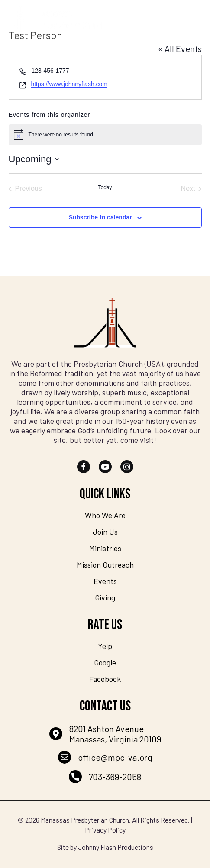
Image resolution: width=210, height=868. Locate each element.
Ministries (105, 548)
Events (105, 581)
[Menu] (191, 19)
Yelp (105, 646)
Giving (105, 597)
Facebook (105, 679)
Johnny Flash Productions (116, 847)
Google (105, 662)
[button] (84, 467)
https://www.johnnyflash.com (69, 84)
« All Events (180, 48)
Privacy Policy (105, 830)
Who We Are (105, 515)
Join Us (105, 532)
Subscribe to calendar (100, 217)
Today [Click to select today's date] (105, 187)
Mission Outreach (105, 565)
